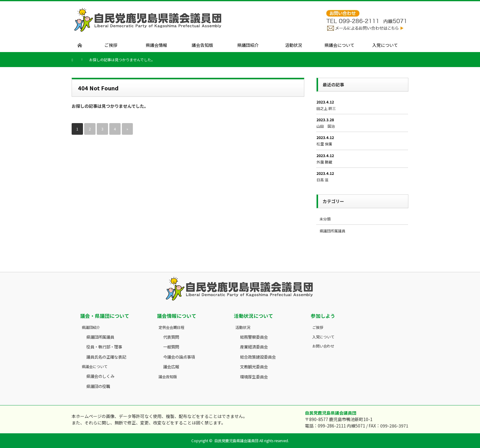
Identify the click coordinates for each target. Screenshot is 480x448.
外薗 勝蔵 (324, 162)
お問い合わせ (323, 346)
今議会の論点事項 (179, 357)
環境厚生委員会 (254, 377)
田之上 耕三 (326, 108)
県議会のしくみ (100, 376)
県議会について (95, 366)
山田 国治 (326, 126)
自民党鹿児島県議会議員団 (236, 440)
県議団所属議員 (332, 231)
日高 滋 (322, 180)
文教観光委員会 (254, 367)
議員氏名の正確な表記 (106, 357)
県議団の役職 (98, 386)
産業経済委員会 (254, 347)
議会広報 (171, 367)
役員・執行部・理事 (104, 347)
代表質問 (171, 337)
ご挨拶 (318, 327)
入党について (323, 337)
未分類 (325, 219)
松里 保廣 (324, 144)
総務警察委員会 (254, 337)
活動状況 (243, 327)
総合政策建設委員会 (258, 357)
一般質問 (171, 347)
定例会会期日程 (171, 327)
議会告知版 (168, 376)
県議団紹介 (91, 327)
